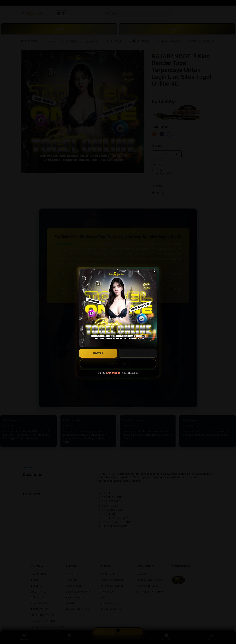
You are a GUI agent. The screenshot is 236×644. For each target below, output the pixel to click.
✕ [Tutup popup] (154, 272)
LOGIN (138, 353)
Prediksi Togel (118, 363)
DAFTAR (98, 353)
